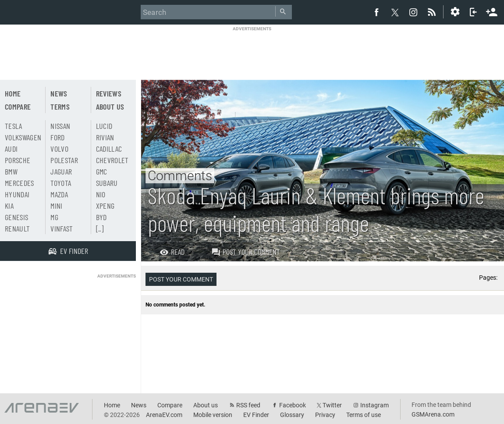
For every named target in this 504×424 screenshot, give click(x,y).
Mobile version (213, 415)
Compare (18, 107)
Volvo (59, 149)
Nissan (60, 126)
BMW (11, 171)
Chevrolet (112, 160)
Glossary (292, 415)
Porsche (18, 160)
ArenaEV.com (164, 415)
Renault (17, 228)
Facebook (293, 405)
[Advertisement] (252, 51)
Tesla (14, 126)
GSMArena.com (433, 414)
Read (172, 252)
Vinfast (62, 228)
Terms (60, 107)
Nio (101, 194)
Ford (57, 137)
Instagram (374, 405)
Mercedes (20, 183)
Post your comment (246, 252)
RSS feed (248, 405)
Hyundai (17, 194)
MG (54, 217)
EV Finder (256, 415)
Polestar (64, 160)
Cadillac (109, 149)
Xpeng (105, 206)
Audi (11, 149)
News (59, 93)
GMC (102, 171)
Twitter (332, 405)
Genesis (16, 217)
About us (110, 107)
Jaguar (61, 171)
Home (13, 93)
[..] (100, 228)
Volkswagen (23, 137)
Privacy (325, 415)
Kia (9, 206)
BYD (101, 217)
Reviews (109, 93)
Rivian (105, 137)
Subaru (107, 183)
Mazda (59, 194)
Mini (56, 206)
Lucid (104, 126)
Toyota (61, 183)
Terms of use (364, 415)
